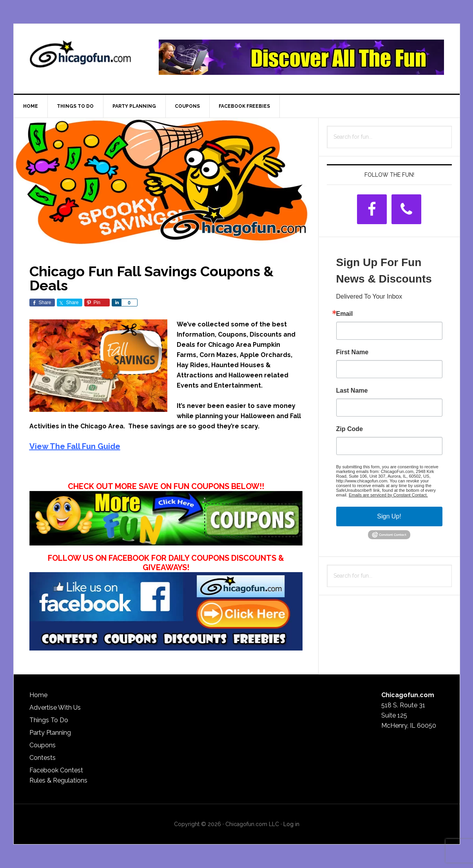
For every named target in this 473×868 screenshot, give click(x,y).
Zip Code (350, 429)
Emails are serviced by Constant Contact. (388, 495)
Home (38, 695)
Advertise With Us (55, 708)
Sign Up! (389, 516)
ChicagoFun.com (80, 57)
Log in (291, 824)
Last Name (352, 391)
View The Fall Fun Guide (75, 446)
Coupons (43, 745)
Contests (43, 758)
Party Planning (50, 733)
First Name (352, 352)
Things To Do (49, 720)
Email (345, 314)
